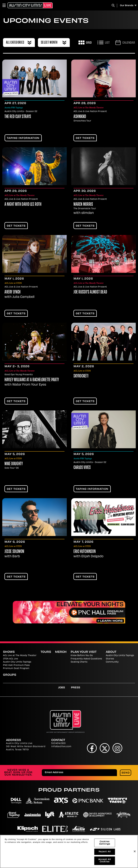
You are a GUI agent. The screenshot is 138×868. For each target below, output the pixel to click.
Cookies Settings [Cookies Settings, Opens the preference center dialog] (105, 843)
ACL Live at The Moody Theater (20, 656)
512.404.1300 (58, 743)
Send (126, 773)
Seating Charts (79, 662)
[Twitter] (105, 748)
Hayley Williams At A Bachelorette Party (32, 380)
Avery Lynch (13, 292)
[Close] (135, 852)
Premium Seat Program (16, 668)
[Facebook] (92, 748)
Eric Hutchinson (85, 552)
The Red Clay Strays (18, 117)
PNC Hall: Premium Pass (16, 665)
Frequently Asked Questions (86, 659)
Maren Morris (83, 205)
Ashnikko (80, 117)
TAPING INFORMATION (23, 138)
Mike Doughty (14, 464)
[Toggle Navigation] (5, 5)
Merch (61, 652)
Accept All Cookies (105, 861)
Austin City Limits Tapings (17, 662)
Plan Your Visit (84, 652)
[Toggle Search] (113, 5)
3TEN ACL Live (11, 659)
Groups (10, 675)
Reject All (105, 852)
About (111, 652)
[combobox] (19, 43)
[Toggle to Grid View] (85, 43)
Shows (9, 652)
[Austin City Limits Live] (30, 5)
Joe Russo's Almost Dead (90, 292)
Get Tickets (85, 138)
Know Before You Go (82, 656)
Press (76, 688)
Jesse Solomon (14, 552)
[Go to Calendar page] (125, 43)
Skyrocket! (81, 376)
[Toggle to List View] (103, 43)
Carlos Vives (82, 468)
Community (112, 662)
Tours (46, 652)
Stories (110, 659)
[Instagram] (117, 748)
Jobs (61, 688)
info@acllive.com (61, 747)
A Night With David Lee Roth (23, 205)
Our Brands (128, 6)
